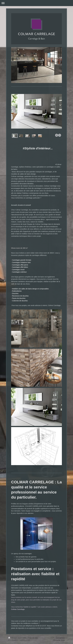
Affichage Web (59, 640)
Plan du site (33, 638)
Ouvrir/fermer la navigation (36, 3)
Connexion (60, 638)
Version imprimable (18, 638)
